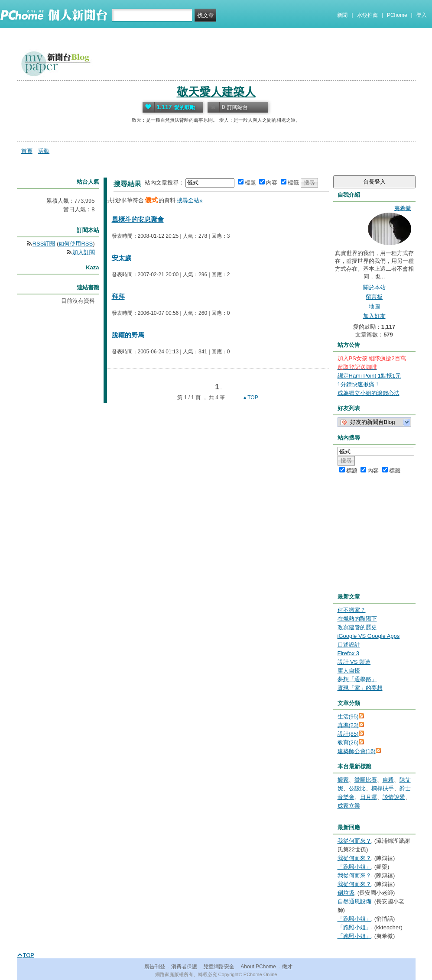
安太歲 (122, 258)
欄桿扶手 (383, 788)
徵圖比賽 (366, 780)
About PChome (258, 967)
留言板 (374, 297)
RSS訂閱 (44, 244)
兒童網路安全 (219, 967)
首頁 (27, 151)
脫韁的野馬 (128, 335)
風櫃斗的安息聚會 (138, 219)
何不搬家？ (352, 610)
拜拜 (118, 296)
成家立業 (349, 806)
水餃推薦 (367, 15)
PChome (397, 15)
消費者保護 (184, 967)
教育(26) (348, 742)
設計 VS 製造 (354, 662)
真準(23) (348, 725)
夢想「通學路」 (357, 679)
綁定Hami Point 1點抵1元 (369, 376)
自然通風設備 (354, 901)
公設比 (357, 788)
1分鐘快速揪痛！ (359, 384)
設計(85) (348, 734)
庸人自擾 (349, 671)
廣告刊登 (155, 967)
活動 (44, 151)
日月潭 (369, 797)
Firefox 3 (349, 653)
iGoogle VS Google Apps (369, 636)
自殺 (388, 780)
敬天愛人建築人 (216, 92)
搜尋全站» (190, 200)
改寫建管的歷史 (357, 627)
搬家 (343, 780)
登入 (422, 15)
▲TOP (250, 398)
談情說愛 (394, 797)
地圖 (374, 306)
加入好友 (374, 316)
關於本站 (374, 287)
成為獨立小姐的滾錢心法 (369, 393)
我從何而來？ (354, 841)
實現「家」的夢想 (360, 688)
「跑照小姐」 (354, 867)
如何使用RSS (76, 244)
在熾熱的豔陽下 (357, 619)
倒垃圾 (346, 893)
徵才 (287, 967)
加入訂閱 (84, 252)
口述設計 (349, 645)
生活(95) (348, 716)
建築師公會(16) (357, 751)
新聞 (342, 15)
